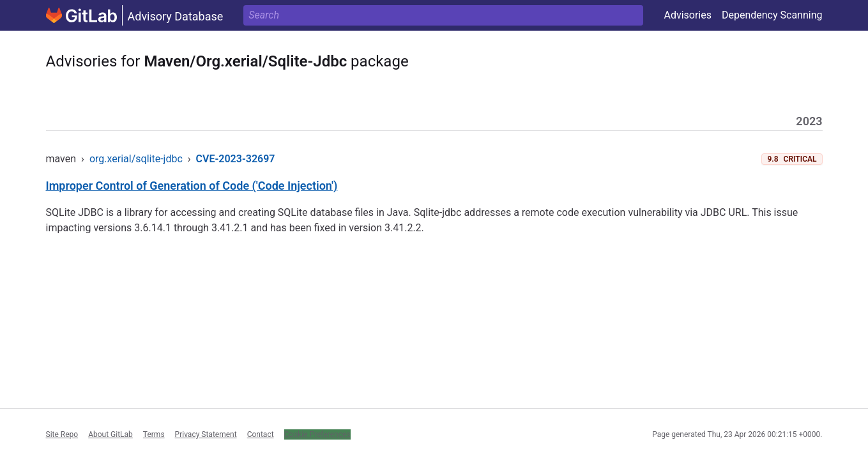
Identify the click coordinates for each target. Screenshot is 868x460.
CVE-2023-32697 (236, 159)
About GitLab (110, 434)
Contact (261, 434)
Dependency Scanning (772, 15)
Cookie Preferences (317, 434)
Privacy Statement (206, 434)
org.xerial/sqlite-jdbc (136, 159)
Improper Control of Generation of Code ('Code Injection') (192, 186)
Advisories (688, 15)
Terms (154, 434)
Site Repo (62, 434)
